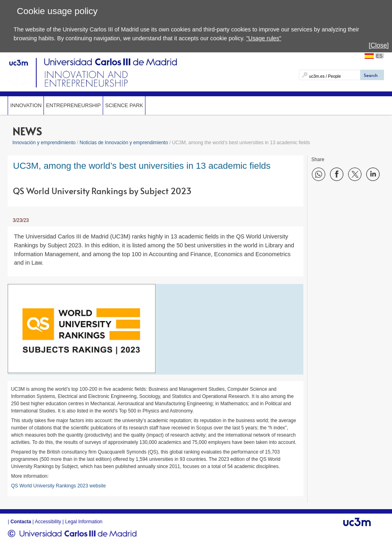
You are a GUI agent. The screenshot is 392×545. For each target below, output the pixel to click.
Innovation (26, 105)
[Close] (379, 45)
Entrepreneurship (73, 105)
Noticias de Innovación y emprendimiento (123, 143)
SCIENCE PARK (124, 105)
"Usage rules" (264, 38)
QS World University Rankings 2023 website (58, 486)
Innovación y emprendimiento (44, 143)
